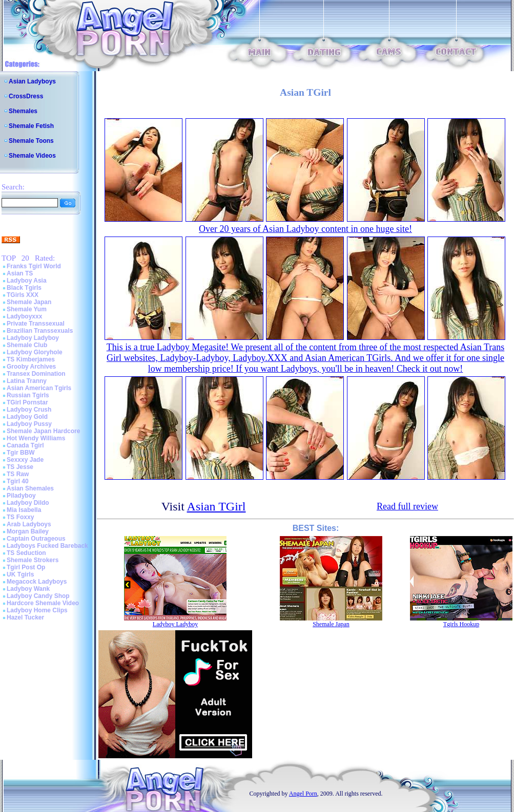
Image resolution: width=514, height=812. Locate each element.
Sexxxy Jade (25, 460)
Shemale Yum (27, 309)
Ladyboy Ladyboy (33, 338)
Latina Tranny (27, 381)
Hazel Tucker (25, 617)
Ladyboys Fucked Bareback (47, 546)
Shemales (23, 111)
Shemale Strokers (33, 560)
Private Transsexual (36, 324)
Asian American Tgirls (39, 388)
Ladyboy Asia (27, 281)
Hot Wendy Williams (36, 438)
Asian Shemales (30, 488)
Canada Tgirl (25, 445)
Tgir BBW (21, 453)
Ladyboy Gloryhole (35, 352)
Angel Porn (303, 794)
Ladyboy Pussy (29, 424)
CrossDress (26, 96)
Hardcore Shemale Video (43, 603)
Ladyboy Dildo (28, 503)
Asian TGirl (217, 506)
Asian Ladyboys (32, 81)
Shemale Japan (29, 302)
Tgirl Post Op (26, 567)
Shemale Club (27, 345)
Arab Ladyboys (29, 524)
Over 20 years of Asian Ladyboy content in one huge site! (305, 229)
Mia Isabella (24, 510)
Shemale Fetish (31, 126)
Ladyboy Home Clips (37, 610)
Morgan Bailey (28, 531)
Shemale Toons (31, 141)
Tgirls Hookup (461, 624)
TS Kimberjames (31, 359)
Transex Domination (36, 374)
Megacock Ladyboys (37, 582)
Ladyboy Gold (27, 417)
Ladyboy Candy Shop (38, 596)
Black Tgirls (24, 288)
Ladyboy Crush (29, 410)
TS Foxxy (20, 517)
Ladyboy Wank (28, 589)
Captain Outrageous (36, 539)
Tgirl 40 (18, 481)
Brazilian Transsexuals (40, 331)
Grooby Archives (31, 367)
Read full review (407, 506)
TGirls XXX (23, 295)
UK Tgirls (20, 574)
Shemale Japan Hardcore (43, 431)
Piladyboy (21, 496)
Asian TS (20, 273)
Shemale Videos (32, 156)
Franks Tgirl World (34, 266)
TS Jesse (20, 467)
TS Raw (18, 474)
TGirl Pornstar (27, 402)
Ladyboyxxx (24, 316)
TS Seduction (26, 553)
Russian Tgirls (28, 395)
